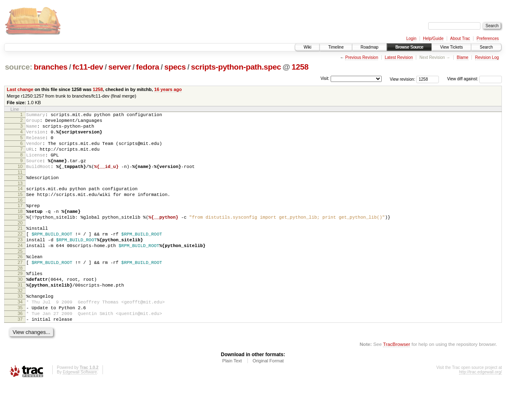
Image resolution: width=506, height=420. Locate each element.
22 (20, 255)
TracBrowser (396, 381)
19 (20, 236)
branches (51, 67)
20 (20, 243)
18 (20, 229)
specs (175, 67)
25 (20, 276)
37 (20, 355)
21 (20, 248)
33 (20, 327)
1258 (300, 67)
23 (20, 262)
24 (20, 269)
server (120, 67)
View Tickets (451, 47)
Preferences (488, 38)
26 (20, 281)
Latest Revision (399, 57)
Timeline (336, 47)
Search (486, 47)
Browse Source (409, 47)
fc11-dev (88, 67)
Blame (462, 57)
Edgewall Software (80, 409)
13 (20, 197)
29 (20, 301)
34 (20, 334)
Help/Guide (433, 38)
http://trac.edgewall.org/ (480, 409)
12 (20, 190)
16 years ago (168, 89)
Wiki (307, 47)
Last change (20, 89)
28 (20, 295)
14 (20, 202)
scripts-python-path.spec (236, 67)
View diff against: (475, 79)
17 (20, 222)
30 (20, 308)
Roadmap (370, 47)
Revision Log (487, 57)
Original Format (268, 398)
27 (20, 288)
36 (20, 348)
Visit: (325, 78)
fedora (148, 67)
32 (20, 322)
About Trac (460, 38)
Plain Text (232, 398)
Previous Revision (361, 57)
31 (20, 315)
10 (20, 177)
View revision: (403, 79)
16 (20, 216)
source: (19, 67)
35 (20, 341)
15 (20, 209)
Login (411, 38)
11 (20, 184)
